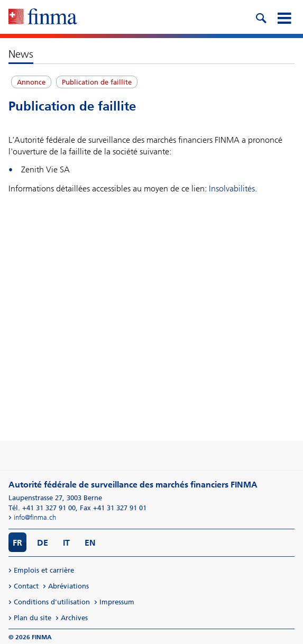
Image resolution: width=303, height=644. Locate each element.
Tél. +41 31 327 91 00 (42, 508)
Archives (74, 618)
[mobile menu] (284, 17)
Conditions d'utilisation (52, 602)
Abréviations (68, 586)
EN (90, 543)
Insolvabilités (232, 188)
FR (17, 543)
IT (66, 543)
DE (43, 543)
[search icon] (261, 17)
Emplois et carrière (44, 570)
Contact (26, 586)
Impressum (117, 602)
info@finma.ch (35, 517)
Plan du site (33, 618)
